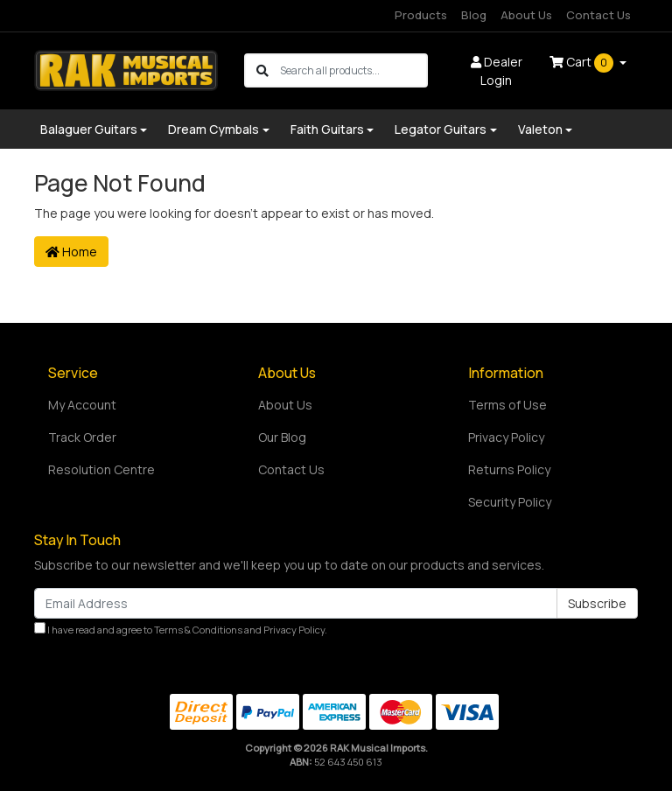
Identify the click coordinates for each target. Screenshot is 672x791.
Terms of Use (507, 405)
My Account (82, 405)
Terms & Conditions (198, 630)
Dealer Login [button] (497, 71)
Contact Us (598, 15)
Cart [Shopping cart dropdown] (583, 63)
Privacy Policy (506, 437)
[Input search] (353, 70)
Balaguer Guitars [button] (89, 129)
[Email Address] (296, 603)
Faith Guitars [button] (327, 129)
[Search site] (262, 70)
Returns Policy (509, 469)
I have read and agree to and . (181, 629)
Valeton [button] (540, 129)
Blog (474, 15)
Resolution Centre (101, 469)
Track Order (82, 437)
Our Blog (282, 437)
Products (421, 15)
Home (71, 252)
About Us (526, 15)
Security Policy (510, 502)
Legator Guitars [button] (441, 129)
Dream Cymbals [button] (213, 129)
